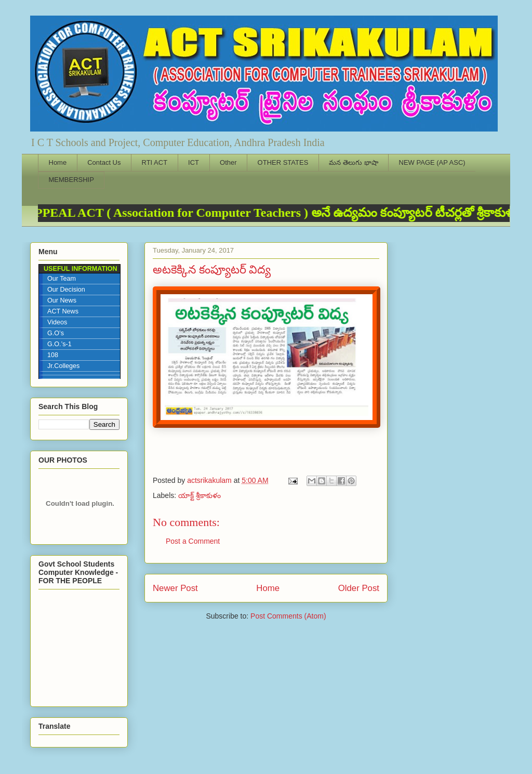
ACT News (63, 311)
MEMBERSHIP (71, 180)
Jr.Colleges (63, 366)
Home (58, 162)
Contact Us (104, 162)
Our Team (62, 279)
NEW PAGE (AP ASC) (432, 162)
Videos (57, 322)
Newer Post (175, 588)
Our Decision (66, 290)
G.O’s (56, 333)
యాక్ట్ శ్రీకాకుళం (199, 495)
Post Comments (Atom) (288, 616)
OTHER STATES (283, 162)
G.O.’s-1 (59, 344)
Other (228, 162)
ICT (194, 162)
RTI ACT (155, 162)
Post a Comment (193, 541)
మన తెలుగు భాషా (353, 162)
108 (53, 355)
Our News (62, 300)
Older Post (359, 588)
